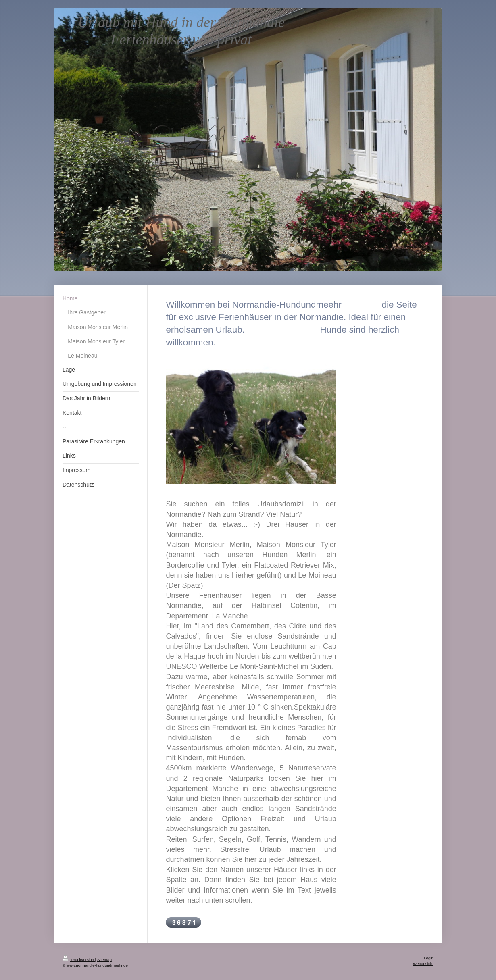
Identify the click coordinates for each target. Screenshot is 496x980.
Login (429, 958)
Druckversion (79, 960)
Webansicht (423, 964)
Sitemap (104, 960)
